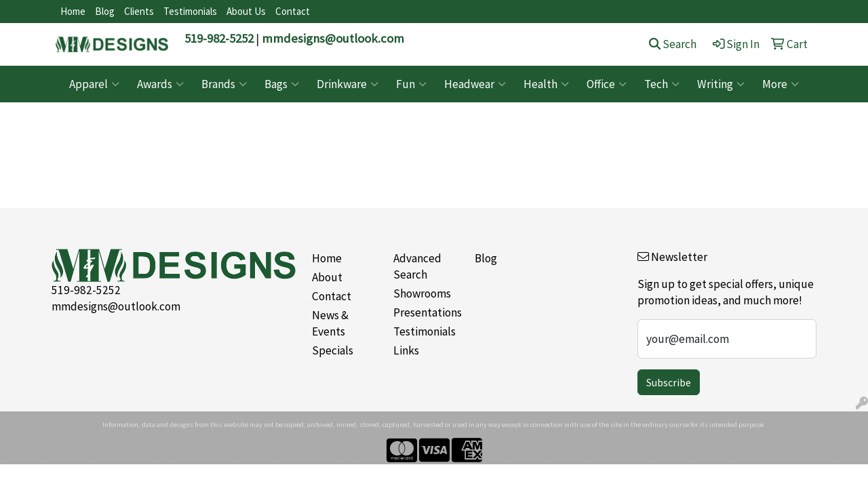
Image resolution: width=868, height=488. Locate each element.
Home (73, 11)
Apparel (94, 84)
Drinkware (348, 84)
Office (607, 84)
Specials (333, 350)
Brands (224, 84)
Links (406, 350)
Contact (293, 11)
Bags (282, 84)
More (781, 84)
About (327, 277)
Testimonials (190, 11)
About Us (246, 11)
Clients (139, 11)
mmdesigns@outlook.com (333, 38)
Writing (721, 84)
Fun (411, 84)
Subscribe (669, 382)
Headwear (475, 84)
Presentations (426, 312)
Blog (105, 11)
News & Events (330, 323)
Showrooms (422, 293)
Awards (160, 84)
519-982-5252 (219, 38)
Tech (662, 84)
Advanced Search (417, 266)
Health (546, 84)
